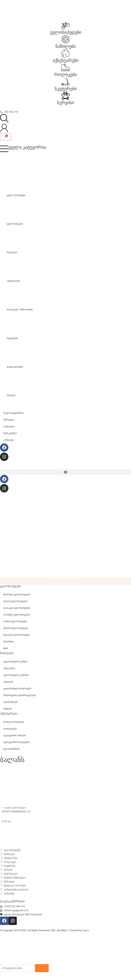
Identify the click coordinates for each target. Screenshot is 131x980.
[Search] (45, 972)
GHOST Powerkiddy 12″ (16, 812)
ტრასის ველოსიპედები (16, 631)
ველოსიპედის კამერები (16, 678)
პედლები (8, 684)
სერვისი (66, 103)
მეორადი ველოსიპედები (17, 597)
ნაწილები (65, 46)
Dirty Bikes (8, 644)
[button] (65, 472)
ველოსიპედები (66, 32)
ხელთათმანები (12, 752)
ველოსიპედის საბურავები (17, 691)
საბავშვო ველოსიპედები (17, 617)
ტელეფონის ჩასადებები (16, 745)
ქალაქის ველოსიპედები (17, 638)
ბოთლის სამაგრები (14, 725)
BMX (6, 651)
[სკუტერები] (65, 82)
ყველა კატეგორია (27, 147)
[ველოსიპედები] (65, 25)
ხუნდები (8, 711)
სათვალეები (10, 731)
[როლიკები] (65, 68)
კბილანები (9, 671)
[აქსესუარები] (65, 53)
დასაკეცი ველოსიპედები (17, 611)
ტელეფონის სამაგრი (15, 738)
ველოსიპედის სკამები (15, 664)
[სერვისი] (65, 96)
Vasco (86, 934)
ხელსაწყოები (11, 705)
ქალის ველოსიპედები (15, 604)
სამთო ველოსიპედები (15, 624)
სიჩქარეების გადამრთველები (19, 698)
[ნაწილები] (65, 39)
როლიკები (65, 75)
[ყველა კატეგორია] (4, 149)
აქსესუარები (65, 60)
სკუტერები (66, 89)
